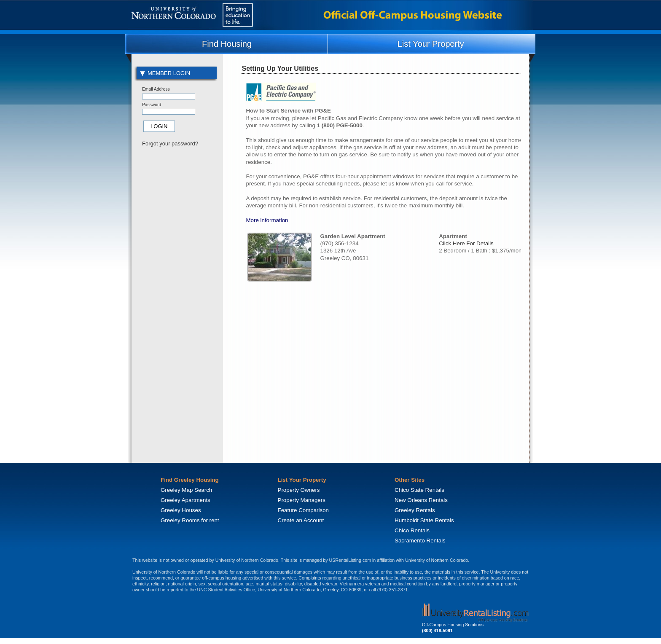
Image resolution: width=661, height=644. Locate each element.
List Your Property (431, 44)
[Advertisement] (176, 293)
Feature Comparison (304, 510)
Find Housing (227, 44)
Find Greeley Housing (190, 480)
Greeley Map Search (186, 490)
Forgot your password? (170, 144)
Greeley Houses (181, 510)
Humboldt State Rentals (424, 520)
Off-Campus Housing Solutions (453, 625)
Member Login (165, 73)
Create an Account (301, 520)
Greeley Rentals (415, 510)
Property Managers (302, 500)
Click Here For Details (466, 243)
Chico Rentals (412, 530)
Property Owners (299, 490)
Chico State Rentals (419, 490)
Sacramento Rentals (420, 541)
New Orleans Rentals (421, 500)
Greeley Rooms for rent (190, 520)
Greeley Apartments (185, 500)
